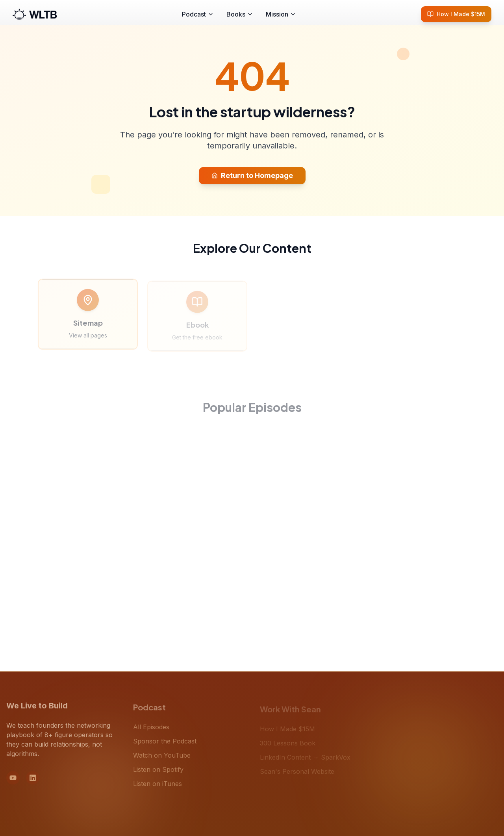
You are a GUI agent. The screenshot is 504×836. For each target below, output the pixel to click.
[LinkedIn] (33, 782)
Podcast (198, 14)
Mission (281, 14)
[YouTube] (13, 782)
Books (240, 14)
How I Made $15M (456, 14)
